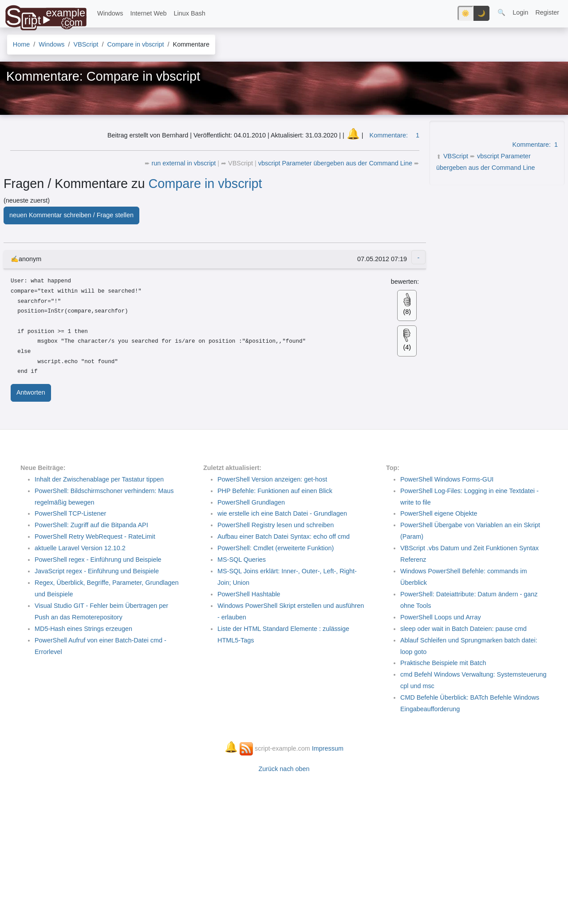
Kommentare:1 (535, 145)
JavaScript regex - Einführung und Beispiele (97, 571)
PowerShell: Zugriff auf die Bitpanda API (91, 525)
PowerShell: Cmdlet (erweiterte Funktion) (276, 548)
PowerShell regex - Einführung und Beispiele (98, 560)
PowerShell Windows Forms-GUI (447, 479)
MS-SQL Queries (242, 560)
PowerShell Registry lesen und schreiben (276, 525)
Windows (110, 13)
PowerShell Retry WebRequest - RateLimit (95, 536)
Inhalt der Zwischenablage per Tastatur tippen (99, 479)
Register (547, 12)
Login (520, 12)
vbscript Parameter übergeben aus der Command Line (336, 163)
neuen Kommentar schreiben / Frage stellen (71, 215)
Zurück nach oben (284, 769)
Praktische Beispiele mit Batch (443, 663)
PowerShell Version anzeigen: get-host (272, 479)
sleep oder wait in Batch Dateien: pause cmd (463, 629)
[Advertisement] (496, 244)
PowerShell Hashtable (249, 594)
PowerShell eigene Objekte (439, 513)
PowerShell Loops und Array (441, 617)
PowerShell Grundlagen (251, 502)
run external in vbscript (185, 163)
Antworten (31, 392)
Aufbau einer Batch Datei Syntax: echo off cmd (284, 536)
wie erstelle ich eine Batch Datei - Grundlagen (282, 513)
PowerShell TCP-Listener (70, 513)
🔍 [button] (501, 12)
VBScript (456, 156)
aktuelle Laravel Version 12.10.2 (80, 548)
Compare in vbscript (205, 184)
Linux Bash (190, 13)
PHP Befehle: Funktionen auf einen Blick (275, 491)
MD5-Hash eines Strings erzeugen (83, 629)
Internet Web (148, 13)
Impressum (328, 748)
